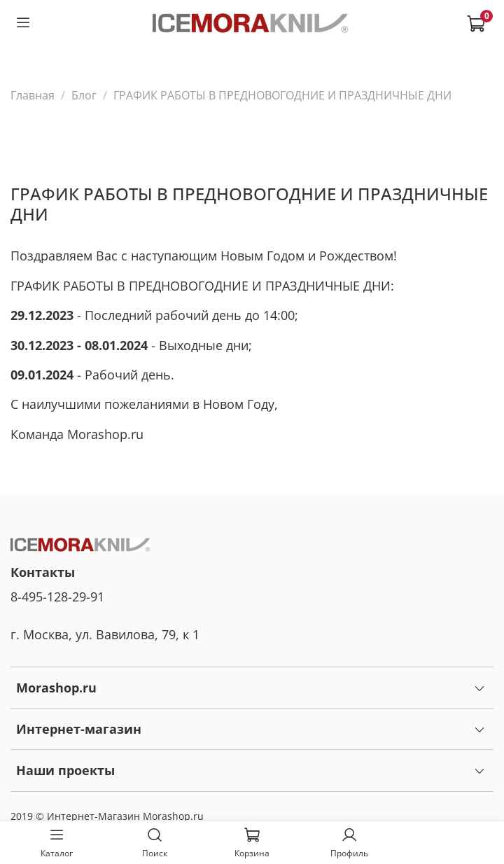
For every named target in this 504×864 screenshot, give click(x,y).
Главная (33, 95)
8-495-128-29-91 (57, 597)
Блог (84, 95)
